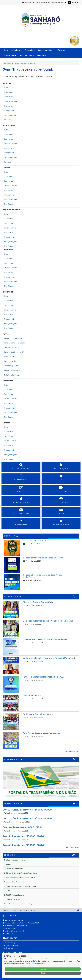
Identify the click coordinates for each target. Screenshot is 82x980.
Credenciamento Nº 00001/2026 (22, 827)
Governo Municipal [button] (46, 50)
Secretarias (8, 97)
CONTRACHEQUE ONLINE (21, 502)
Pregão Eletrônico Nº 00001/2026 (23, 845)
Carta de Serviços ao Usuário (15, 343)
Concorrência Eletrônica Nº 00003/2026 (27, 809)
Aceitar (43, 969)
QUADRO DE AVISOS (61, 491)
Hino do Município (8, 948)
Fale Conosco (42, 55)
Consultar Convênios (12, 899)
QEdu (7, 891)
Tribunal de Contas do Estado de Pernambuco (20, 873)
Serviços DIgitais (11, 115)
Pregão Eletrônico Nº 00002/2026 (23, 836)
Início (6, 50)
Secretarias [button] (30, 50)
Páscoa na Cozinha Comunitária (38, 602)
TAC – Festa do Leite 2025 (35, 541)
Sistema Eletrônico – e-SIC (14, 352)
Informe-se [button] (62, 50)
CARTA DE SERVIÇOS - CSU (61, 469)
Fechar (43, 973)
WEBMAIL (61, 514)
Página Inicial (9, 63)
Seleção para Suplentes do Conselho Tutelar (43, 558)
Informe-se (8, 106)
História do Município (10, 943)
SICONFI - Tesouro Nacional (14, 895)
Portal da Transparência (13, 338)
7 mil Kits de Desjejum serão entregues (41, 733)
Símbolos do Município (10, 945)
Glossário (26, 2)
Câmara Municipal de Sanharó (15, 860)
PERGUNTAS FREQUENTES (61, 525)
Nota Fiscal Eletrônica (12, 375)
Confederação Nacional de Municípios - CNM (20, 886)
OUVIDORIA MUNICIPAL (21, 480)
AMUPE (8, 864)
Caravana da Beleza (32, 696)
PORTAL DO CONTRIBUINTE (61, 502)
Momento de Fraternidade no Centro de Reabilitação (48, 621)
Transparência (9, 111)
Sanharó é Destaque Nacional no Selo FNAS (43, 677)
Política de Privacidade (38, 963)
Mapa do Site (44, 2)
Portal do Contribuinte (12, 370)
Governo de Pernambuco (13, 869)
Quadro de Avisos (11, 361)
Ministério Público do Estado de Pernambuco (20, 878)
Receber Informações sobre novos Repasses (20, 904)
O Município (9, 92)
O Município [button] (17, 50)
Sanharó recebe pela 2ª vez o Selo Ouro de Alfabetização (49, 658)
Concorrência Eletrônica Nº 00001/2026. (28, 818)
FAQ (35, 2)
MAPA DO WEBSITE (21, 525)
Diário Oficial (9, 357)
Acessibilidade (57, 2)
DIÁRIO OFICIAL (21, 491)
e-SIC (61, 480)
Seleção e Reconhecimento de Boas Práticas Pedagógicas (43, 576)
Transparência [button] (10, 55)
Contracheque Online (12, 366)
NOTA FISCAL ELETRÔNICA (21, 514)
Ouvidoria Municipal (11, 347)
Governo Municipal (11, 101)
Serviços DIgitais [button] (26, 55)
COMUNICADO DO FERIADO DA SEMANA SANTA (45, 639)
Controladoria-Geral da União (15, 882)
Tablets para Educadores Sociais (38, 714)
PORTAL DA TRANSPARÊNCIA (21, 469)
